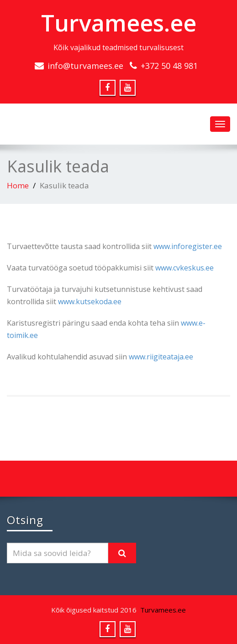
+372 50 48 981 (169, 66)
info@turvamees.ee (85, 66)
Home (18, 185)
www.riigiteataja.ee (161, 357)
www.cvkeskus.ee (184, 268)
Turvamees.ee (119, 23)
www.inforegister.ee (188, 246)
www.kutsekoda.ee (90, 301)
